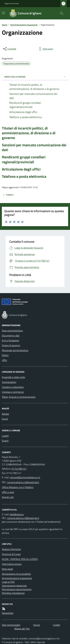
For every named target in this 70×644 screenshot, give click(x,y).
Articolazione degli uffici (21, 169)
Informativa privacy (12, 564)
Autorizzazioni (9, 382)
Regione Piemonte (12, 4)
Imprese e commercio (13, 392)
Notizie (5, 414)
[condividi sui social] (9, 49)
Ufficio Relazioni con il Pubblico (18, 487)
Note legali (7, 569)
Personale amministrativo (15, 350)
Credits (56, 625)
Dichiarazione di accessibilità (16, 574)
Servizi (37, 625)
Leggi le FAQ (8, 582)
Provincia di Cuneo (11, 554)
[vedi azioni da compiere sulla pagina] (45, 49)
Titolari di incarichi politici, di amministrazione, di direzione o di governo (29, 133)
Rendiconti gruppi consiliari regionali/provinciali (24, 159)
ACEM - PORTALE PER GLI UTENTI (20, 559)
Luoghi (5, 436)
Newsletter (8, 613)
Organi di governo (11, 345)
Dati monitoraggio (11, 625)
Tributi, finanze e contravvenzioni (19, 397)
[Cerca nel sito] (60, 13)
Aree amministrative (12, 331)
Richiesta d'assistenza (13, 593)
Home (5, 25)
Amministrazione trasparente (24, 25)
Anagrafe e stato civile (13, 377)
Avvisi (5, 419)
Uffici (4, 360)
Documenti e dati (11, 335)
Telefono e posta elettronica (24, 176)
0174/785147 (19, 469)
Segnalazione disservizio (14, 586)
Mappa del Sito (22, 629)
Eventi (5, 441)
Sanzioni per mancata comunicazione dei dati (34, 147)
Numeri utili (8, 497)
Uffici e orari (8, 492)
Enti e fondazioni (10, 340)
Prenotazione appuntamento (17, 589)
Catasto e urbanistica (13, 387)
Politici (5, 355)
